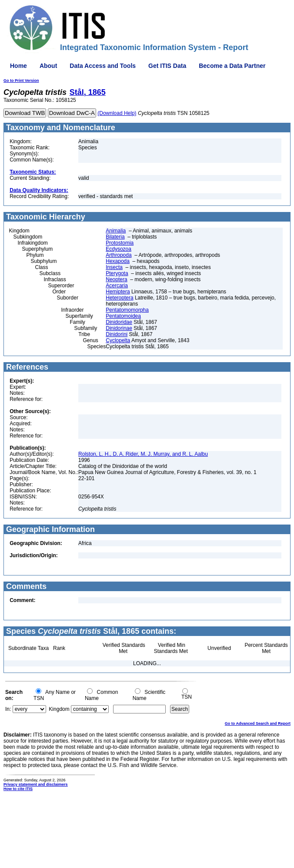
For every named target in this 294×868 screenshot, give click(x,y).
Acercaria (117, 286)
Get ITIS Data (167, 66)
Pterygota (117, 273)
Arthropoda (119, 255)
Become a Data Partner (232, 66)
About (48, 66)
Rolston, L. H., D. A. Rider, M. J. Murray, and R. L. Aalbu (143, 454)
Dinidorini (117, 334)
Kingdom (59, 709)
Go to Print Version (21, 81)
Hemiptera (118, 292)
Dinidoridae (119, 322)
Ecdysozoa (119, 249)
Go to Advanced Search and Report (258, 723)
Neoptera (116, 279)
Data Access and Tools (103, 66)
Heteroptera (119, 298)
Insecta (114, 267)
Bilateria (115, 237)
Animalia (116, 231)
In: (8, 709)
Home (18, 66)
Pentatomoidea (123, 316)
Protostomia (120, 243)
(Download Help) (117, 113)
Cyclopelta (118, 340)
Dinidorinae (119, 328)
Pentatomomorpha (127, 310)
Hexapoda (118, 261)
